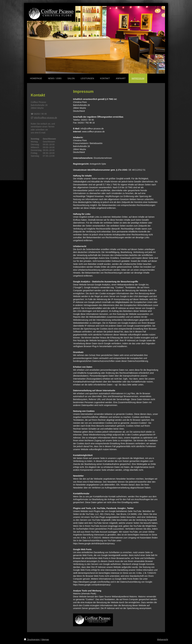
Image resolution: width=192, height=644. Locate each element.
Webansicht (163, 639)
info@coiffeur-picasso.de (45, 118)
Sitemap (45, 639)
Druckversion (32, 639)
